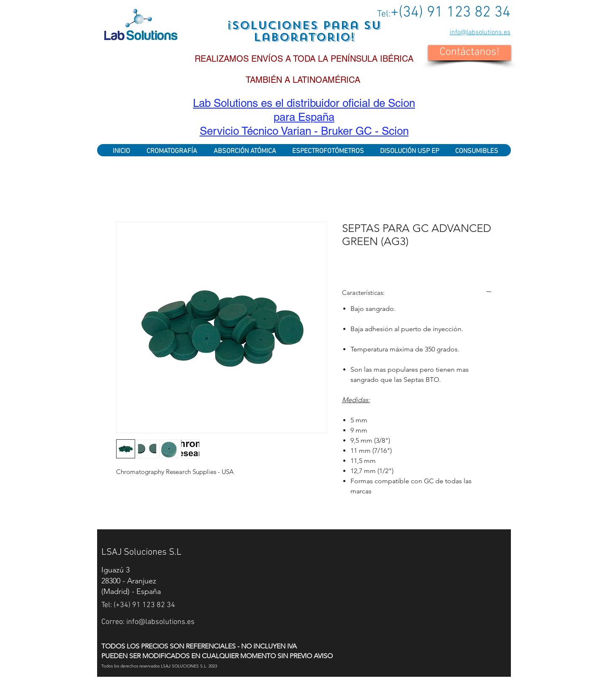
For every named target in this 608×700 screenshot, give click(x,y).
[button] (470, 53)
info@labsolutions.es (480, 33)
